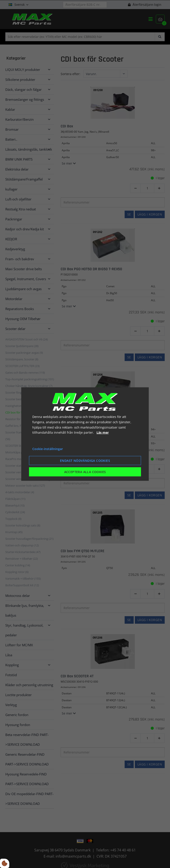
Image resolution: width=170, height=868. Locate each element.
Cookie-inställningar (48, 449)
